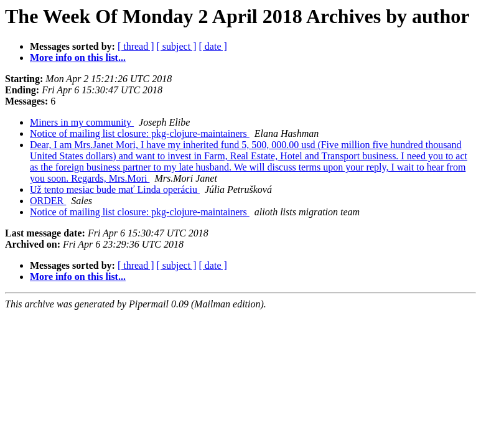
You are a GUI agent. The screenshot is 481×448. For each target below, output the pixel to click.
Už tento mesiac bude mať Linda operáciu (115, 189)
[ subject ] (177, 46)
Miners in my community (82, 122)
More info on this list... (78, 58)
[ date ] (213, 46)
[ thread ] (136, 46)
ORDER (48, 201)
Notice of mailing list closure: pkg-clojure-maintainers (140, 133)
